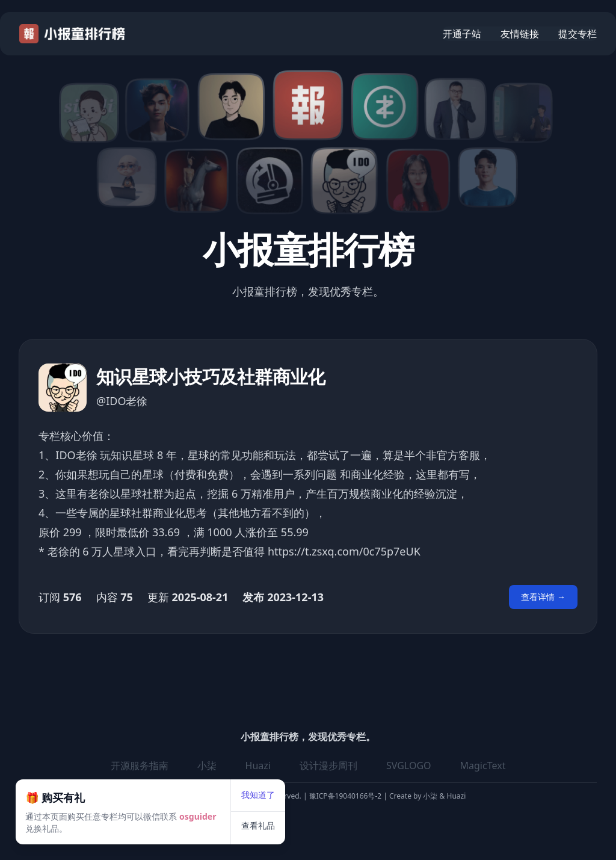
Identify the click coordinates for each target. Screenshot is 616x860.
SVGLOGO (409, 766)
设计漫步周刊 (328, 766)
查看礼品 (291, 793)
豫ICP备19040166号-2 (346, 796)
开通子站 (462, 34)
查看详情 (543, 597)
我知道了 (291, 763)
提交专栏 (577, 34)
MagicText (483, 766)
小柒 (431, 796)
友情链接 (520, 34)
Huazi (455, 796)
